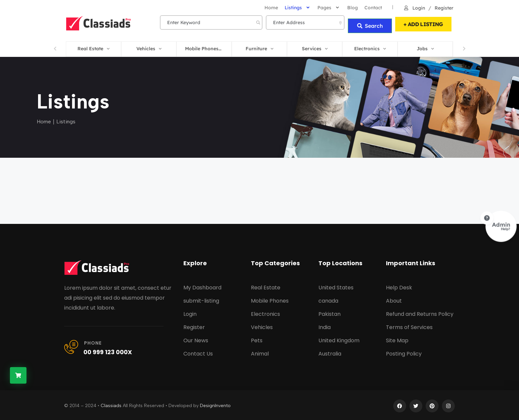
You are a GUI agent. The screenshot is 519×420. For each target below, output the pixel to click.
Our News (196, 339)
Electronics (265, 312)
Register (444, 8)
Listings (298, 8)
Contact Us (198, 352)
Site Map (397, 339)
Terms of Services (409, 326)
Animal (260, 352)
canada (328, 299)
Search (370, 23)
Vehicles (262, 326)
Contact (373, 8)
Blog (353, 8)
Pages (329, 8)
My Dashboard (202, 286)
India (325, 326)
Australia (330, 352)
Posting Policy (404, 352)
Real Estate (266, 286)
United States (336, 286)
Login (414, 8)
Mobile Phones (270, 299)
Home (44, 120)
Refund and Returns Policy (420, 312)
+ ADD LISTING (423, 23)
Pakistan (330, 312)
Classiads (111, 404)
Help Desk (399, 286)
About (394, 299)
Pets (257, 339)
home (271, 8)
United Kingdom (339, 339)
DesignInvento (215, 404)
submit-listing (201, 299)
